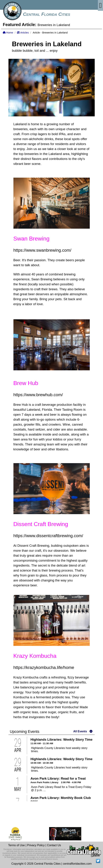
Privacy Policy (36, 845)
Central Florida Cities (47, 14)
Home (8, 33)
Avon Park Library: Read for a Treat (58, 778)
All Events (80, 731)
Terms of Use (16, 845)
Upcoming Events (25, 732)
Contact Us (54, 845)
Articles (23, 33)
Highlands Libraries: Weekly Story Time (62, 740)
